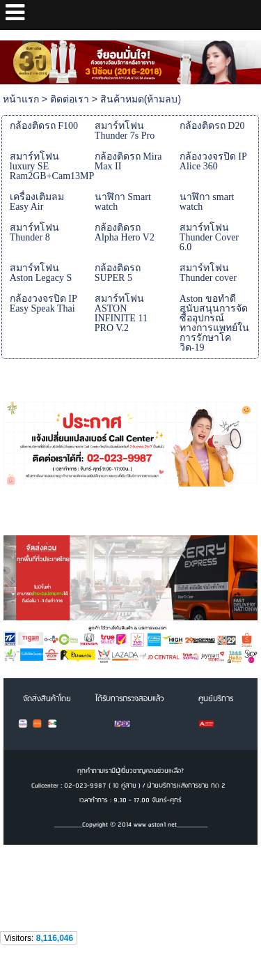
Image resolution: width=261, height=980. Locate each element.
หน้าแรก (21, 99)
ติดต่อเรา (70, 99)
